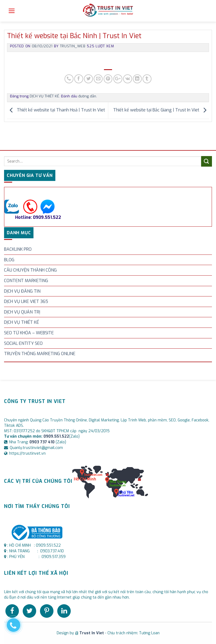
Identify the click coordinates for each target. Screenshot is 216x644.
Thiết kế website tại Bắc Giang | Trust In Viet (161, 110)
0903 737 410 (43, 442)
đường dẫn (87, 96)
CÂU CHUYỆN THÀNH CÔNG (30, 270)
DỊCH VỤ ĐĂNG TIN (22, 291)
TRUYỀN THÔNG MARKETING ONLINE (40, 354)
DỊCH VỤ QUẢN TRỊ (22, 312)
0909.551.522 (56, 436)
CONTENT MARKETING (26, 281)
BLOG (9, 260)
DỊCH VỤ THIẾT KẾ (21, 322)
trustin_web (73, 46)
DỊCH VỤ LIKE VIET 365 (26, 301)
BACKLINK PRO (18, 249)
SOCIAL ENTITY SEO (23, 343)
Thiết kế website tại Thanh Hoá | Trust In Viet (56, 110)
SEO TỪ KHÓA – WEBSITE (29, 333)
